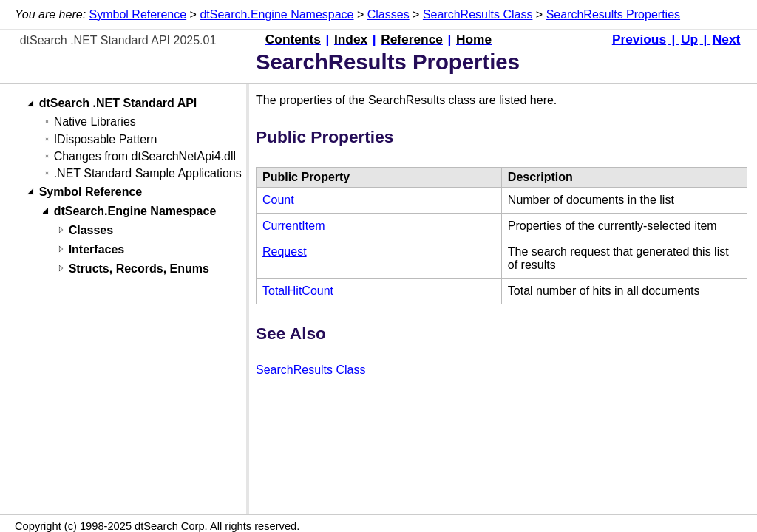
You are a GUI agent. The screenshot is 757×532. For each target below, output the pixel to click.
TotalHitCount (298, 291)
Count (278, 200)
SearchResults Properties (613, 14)
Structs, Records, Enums (139, 269)
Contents (293, 39)
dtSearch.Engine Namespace (276, 14)
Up (689, 39)
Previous (639, 39)
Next (727, 39)
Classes (388, 14)
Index (351, 39)
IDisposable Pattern (106, 139)
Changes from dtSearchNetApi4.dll (145, 156)
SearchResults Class (478, 14)
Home (474, 39)
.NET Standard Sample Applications (148, 173)
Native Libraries (95, 122)
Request (285, 252)
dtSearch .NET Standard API (118, 104)
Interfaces (97, 249)
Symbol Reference (138, 14)
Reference (412, 39)
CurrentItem (293, 226)
